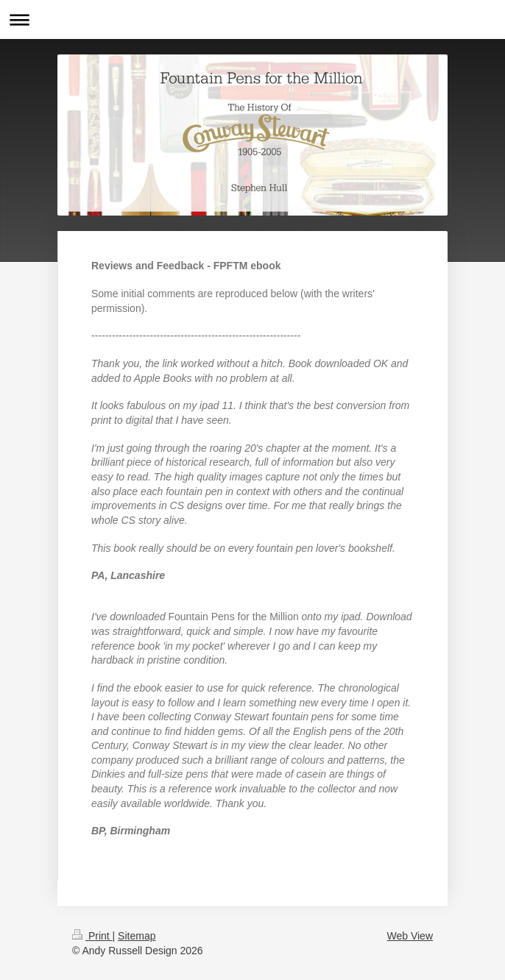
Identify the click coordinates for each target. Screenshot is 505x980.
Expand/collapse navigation (252, 19)
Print (92, 936)
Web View (410, 936)
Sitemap (137, 936)
